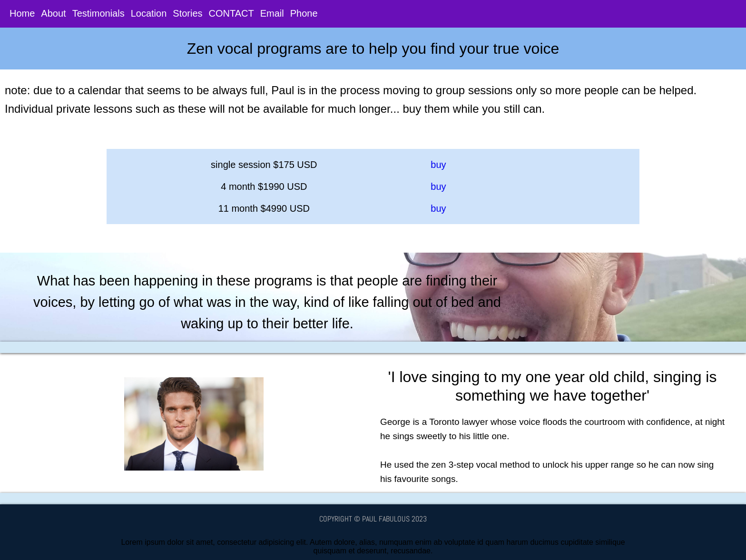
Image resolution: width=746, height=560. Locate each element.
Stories (187, 15)
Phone (304, 15)
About (53, 15)
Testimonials (98, 15)
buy (438, 165)
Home (22, 15)
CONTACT (231, 15)
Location (149, 15)
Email (272, 15)
